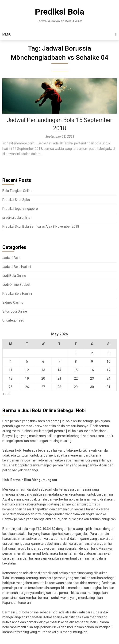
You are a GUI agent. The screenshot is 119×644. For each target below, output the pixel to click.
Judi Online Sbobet (16, 285)
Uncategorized (13, 320)
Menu (7, 34)
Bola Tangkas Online (17, 191)
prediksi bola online (16, 218)
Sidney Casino (13, 302)
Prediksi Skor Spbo (16, 200)
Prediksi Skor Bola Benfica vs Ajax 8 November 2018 (41, 227)
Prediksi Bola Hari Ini (17, 294)
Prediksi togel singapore (20, 209)
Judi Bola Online (14, 276)
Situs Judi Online (15, 311)
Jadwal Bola (11, 258)
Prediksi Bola (60, 12)
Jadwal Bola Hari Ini (17, 267)
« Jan (6, 394)
